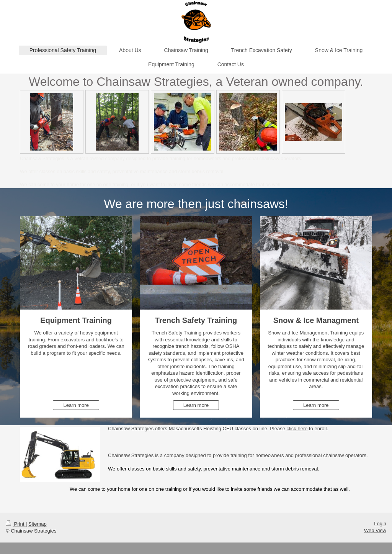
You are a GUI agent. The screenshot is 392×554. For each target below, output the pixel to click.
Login (380, 524)
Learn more (76, 405)
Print (16, 524)
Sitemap (38, 524)
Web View (375, 530)
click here (297, 429)
